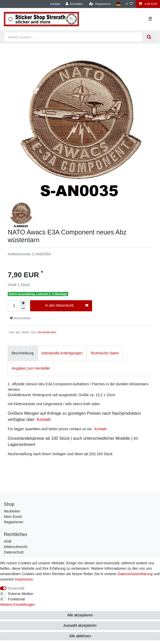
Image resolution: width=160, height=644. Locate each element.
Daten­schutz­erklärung (135, 574)
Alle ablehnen (80, 636)
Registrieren (14, 522)
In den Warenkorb (67, 306)
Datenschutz (14, 552)
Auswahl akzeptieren (80, 625)
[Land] (118, 4)
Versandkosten (47, 332)
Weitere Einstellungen (17, 605)
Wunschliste (20, 318)
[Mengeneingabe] (14, 306)
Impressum (24, 579)
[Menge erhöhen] (23, 303)
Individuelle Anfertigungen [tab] (62, 353)
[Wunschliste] (130, 4)
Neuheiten (12, 511)
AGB (8, 541)
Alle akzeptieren (80, 615)
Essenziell (16, 588)
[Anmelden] (74, 4)
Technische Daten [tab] (105, 353)
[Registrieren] (100, 4)
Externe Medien (21, 594)
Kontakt (55, 4)
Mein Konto (13, 517)
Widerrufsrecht (16, 547)
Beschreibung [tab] (23, 353)
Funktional (17, 599)
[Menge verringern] (23, 309)
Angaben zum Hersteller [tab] (31, 368)
